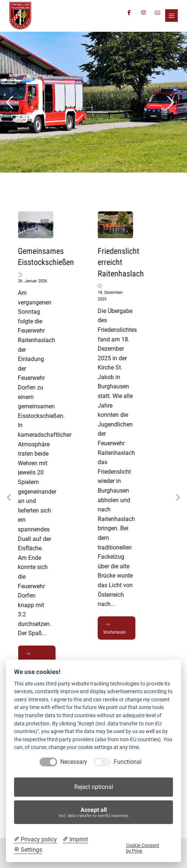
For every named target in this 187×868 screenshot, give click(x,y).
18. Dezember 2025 (111, 296)
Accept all (94, 812)
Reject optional (94, 787)
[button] (171, 16)
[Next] (178, 498)
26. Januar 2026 (33, 281)
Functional (128, 762)
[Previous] (9, 498)
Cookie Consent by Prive (142, 848)
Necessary (74, 762)
